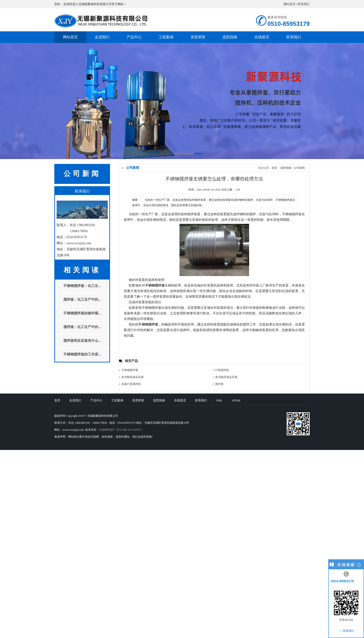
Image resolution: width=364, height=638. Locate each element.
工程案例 (166, 37)
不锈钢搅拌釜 (130, 370)
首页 (274, 168)
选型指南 (230, 37)
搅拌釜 (219, 384)
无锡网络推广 (107, 430)
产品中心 (134, 37)
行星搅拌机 (222, 370)
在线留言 (262, 37)
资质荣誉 (198, 37)
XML (219, 400)
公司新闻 (299, 168)
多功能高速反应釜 (133, 377)
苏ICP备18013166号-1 (130, 430)
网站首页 (289, 4)
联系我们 (304, 4)
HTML (236, 400)
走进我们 (102, 37)
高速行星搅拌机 (131, 384)
